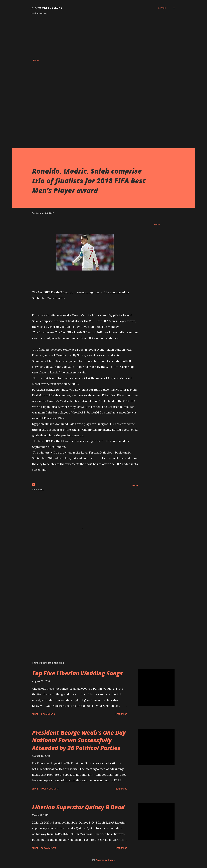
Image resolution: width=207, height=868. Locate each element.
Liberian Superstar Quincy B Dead (78, 807)
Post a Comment (50, 789)
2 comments (48, 714)
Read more (121, 714)
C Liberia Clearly (47, 8)
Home (36, 60)
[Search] (162, 8)
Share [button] (157, 224)
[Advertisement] (104, 37)
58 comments (48, 848)
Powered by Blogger (104, 860)
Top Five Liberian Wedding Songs (77, 673)
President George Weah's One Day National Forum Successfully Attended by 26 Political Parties (79, 740)
